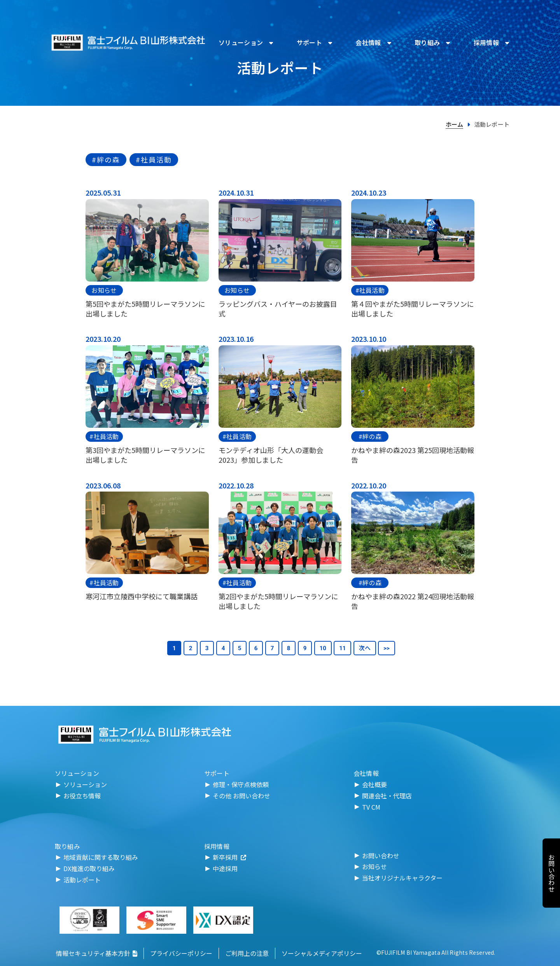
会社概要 (374, 784)
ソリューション (85, 784)
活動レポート (82, 880)
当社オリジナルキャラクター (402, 878)
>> (386, 648)
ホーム (455, 124)
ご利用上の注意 (247, 953)
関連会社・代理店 (387, 796)
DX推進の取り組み (89, 868)
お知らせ (104, 290)
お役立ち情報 (82, 796)
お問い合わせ (381, 856)
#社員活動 (154, 159)
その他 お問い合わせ (241, 796)
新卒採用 (229, 857)
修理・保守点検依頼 (241, 784)
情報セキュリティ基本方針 (97, 953)
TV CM (371, 807)
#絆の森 (106, 159)
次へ (365, 648)
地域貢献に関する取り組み (101, 857)
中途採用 (225, 868)
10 (323, 648)
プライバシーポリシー (181, 953)
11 (342, 648)
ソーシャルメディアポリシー (322, 953)
